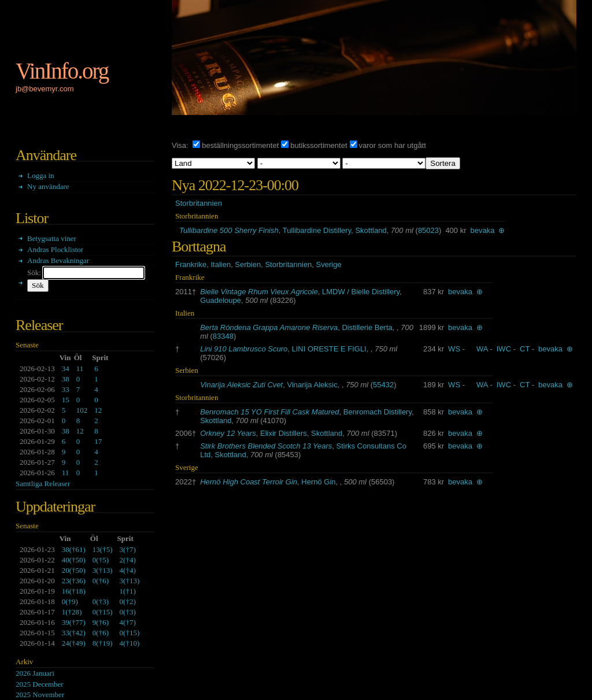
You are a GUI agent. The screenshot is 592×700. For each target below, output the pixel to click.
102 (82, 410)
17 (98, 441)
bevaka (483, 230)
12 (98, 410)
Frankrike (191, 264)
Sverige (329, 264)
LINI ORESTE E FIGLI (329, 349)
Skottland (371, 230)
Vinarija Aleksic (312, 385)
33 (66, 389)
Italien (221, 264)
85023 (428, 230)
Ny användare (48, 186)
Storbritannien (199, 203)
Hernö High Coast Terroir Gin (249, 482)
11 (80, 368)
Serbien (248, 264)
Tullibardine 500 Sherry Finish (229, 230)
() (74, 549)
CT (525, 349)
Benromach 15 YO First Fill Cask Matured (269, 412)
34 (66, 368)
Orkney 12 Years (228, 433)
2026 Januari (35, 673)
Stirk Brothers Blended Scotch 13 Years (266, 446)
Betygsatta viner (52, 238)
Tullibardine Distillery (317, 230)
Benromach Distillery (378, 412)
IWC (504, 349)
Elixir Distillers (284, 433)
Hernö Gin (318, 482)
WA (482, 349)
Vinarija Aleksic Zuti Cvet (241, 385)
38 (66, 379)
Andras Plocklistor (55, 249)
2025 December (40, 684)
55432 (383, 385)
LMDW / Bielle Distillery (361, 292)
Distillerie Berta (367, 327)
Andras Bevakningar (58, 260)
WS (454, 349)
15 (66, 400)
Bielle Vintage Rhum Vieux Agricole (259, 292)
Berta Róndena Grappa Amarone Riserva (269, 327)
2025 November (40, 695)
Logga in (41, 175)
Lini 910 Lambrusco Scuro (244, 349)
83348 (223, 336)
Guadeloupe (221, 300)
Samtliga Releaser (43, 484)
